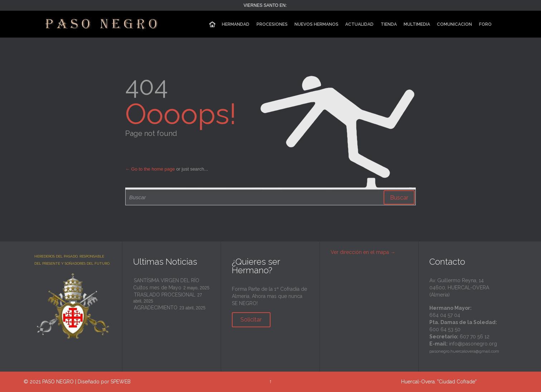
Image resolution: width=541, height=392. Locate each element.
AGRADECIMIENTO (156, 308)
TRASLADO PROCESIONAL (165, 295)
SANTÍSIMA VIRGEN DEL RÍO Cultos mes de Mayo (166, 284)
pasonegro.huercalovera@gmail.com (464, 351)
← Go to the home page (150, 169)
